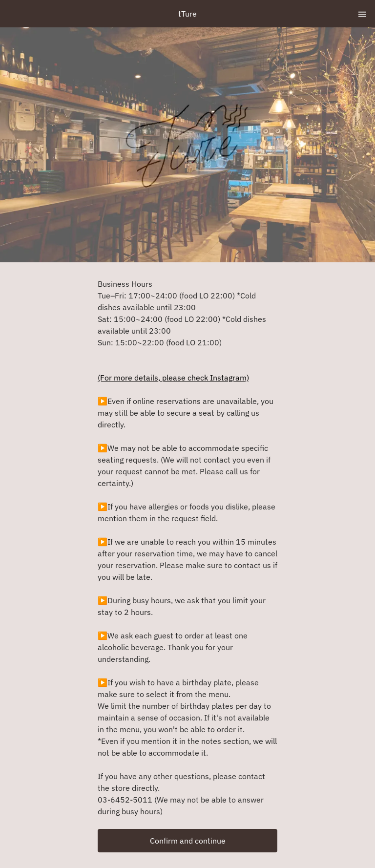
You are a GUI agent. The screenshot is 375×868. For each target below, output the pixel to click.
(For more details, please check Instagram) (173, 378)
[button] (187, 841)
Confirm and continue (188, 841)
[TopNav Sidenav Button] (362, 14)
